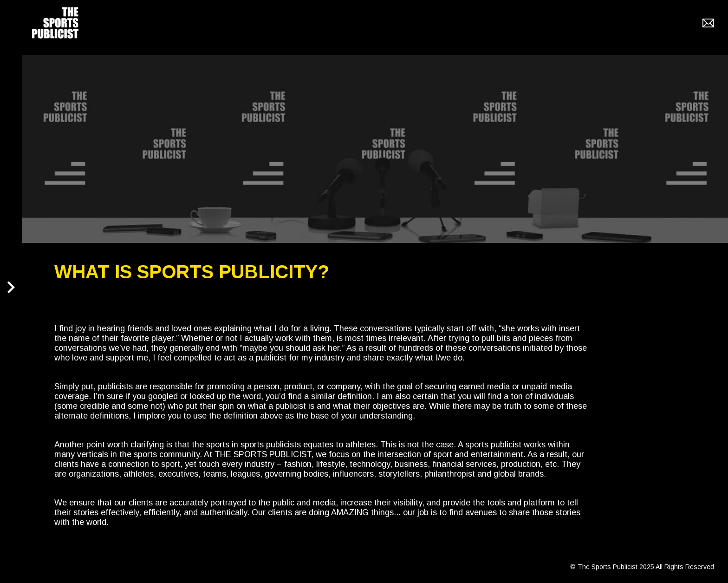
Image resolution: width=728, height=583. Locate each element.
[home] (55, 23)
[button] (12, 292)
